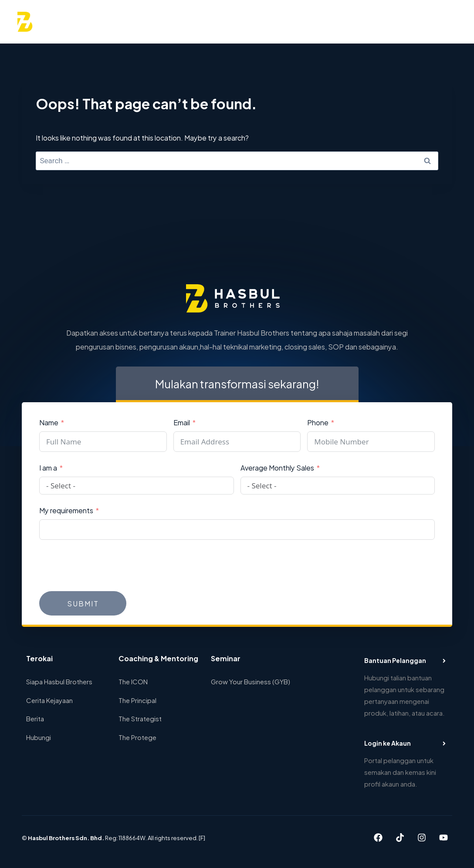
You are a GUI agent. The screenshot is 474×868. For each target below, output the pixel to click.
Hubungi (39, 737)
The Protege (137, 737)
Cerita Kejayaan (49, 700)
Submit (83, 603)
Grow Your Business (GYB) (251, 681)
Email (182, 422)
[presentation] (105, 565)
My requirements (66, 510)
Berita (35, 718)
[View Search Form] (424, 22)
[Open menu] (446, 22)
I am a (48, 467)
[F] (202, 838)
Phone (318, 422)
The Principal (137, 700)
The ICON (133, 681)
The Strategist (140, 718)
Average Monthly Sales (277, 467)
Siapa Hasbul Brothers (59, 681)
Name (49, 422)
